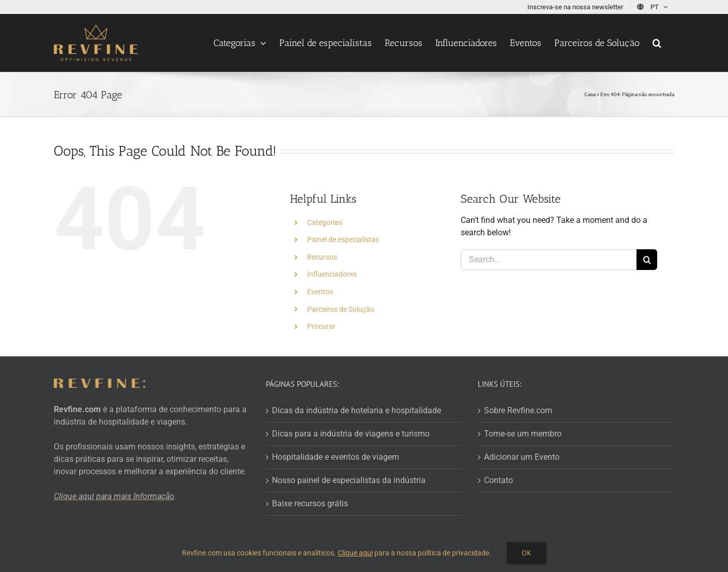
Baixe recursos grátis (310, 503)
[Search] (647, 260)
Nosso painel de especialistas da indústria (349, 480)
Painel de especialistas (343, 239)
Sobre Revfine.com (518, 410)
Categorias (325, 222)
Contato (498, 480)
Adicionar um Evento (522, 457)
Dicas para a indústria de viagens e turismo (351, 434)
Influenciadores (332, 274)
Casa (590, 94)
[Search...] (549, 260)
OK (527, 553)
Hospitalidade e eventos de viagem (336, 457)
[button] (657, 43)
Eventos (320, 292)
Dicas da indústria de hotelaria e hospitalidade (357, 410)
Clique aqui (355, 553)
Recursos (322, 257)
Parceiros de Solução (341, 309)
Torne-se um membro (523, 434)
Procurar (321, 326)
